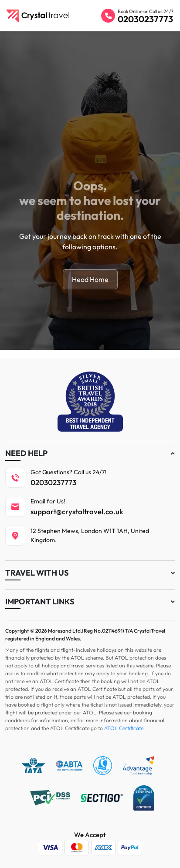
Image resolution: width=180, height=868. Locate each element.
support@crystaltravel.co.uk (77, 511)
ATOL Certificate (124, 728)
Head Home (90, 279)
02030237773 (145, 19)
